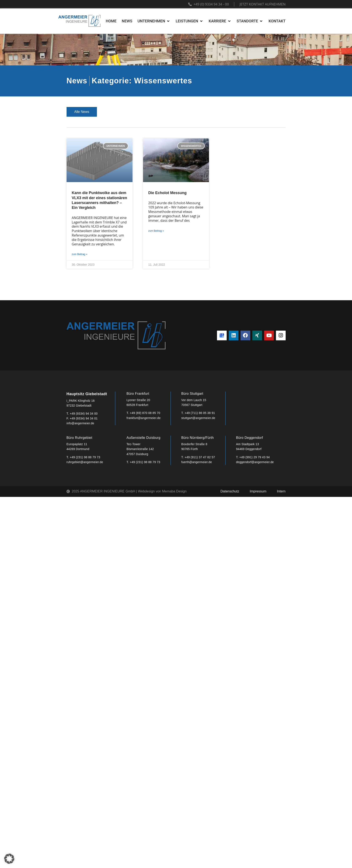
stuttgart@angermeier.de (198, 418)
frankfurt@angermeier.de (144, 418)
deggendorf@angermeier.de (255, 462)
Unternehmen (115, 112)
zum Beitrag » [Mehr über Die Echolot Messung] (156, 231)
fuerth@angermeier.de (197, 462)
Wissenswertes (266, 112)
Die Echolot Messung (167, 193)
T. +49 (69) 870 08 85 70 (143, 413)
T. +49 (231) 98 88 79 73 (83, 457)
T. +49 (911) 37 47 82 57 (198, 457)
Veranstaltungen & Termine (189, 112)
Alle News (82, 112)
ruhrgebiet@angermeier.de (85, 462)
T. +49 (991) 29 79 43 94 (253, 457)
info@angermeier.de (80, 423)
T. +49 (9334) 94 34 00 (82, 414)
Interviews (232, 112)
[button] (9, 859)
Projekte (147, 112)
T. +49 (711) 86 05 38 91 (198, 413)
